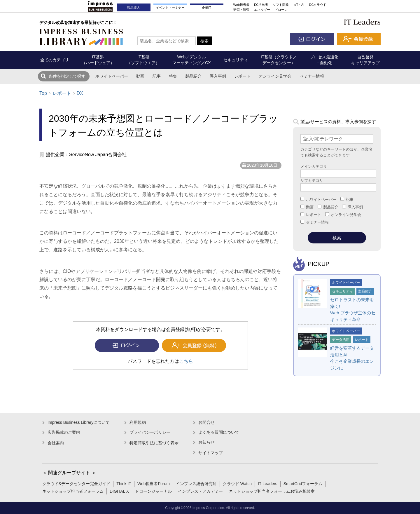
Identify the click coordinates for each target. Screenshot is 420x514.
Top (43, 93)
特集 (173, 76)
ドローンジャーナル (153, 491)
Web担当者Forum (154, 484)
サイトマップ (211, 453)
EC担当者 (261, 5)
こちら (186, 361)
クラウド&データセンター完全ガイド (76, 484)
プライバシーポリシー (150, 432)
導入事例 (218, 76)
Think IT (124, 484)
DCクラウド (318, 5)
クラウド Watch (237, 484)
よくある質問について (219, 432)
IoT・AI (299, 5)
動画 (140, 76)
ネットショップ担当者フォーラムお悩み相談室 (272, 491)
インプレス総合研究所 (196, 484)
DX (80, 93)
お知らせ (206, 442)
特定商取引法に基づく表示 (154, 443)
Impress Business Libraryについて (79, 422)
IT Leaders (268, 484)
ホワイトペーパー (112, 76)
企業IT (206, 8)
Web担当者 (241, 5)
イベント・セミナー (170, 8)
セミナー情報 (312, 76)
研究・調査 (241, 10)
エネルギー (262, 10)
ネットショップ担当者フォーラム (73, 491)
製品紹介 (193, 76)
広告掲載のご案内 (64, 432)
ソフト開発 (281, 5)
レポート (242, 76)
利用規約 (138, 422)
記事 (157, 76)
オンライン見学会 (275, 76)
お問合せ (206, 422)
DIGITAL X (119, 491)
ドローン (281, 10)
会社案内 (56, 443)
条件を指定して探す (67, 76)
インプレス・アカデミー (200, 491)
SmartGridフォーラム (303, 484)
